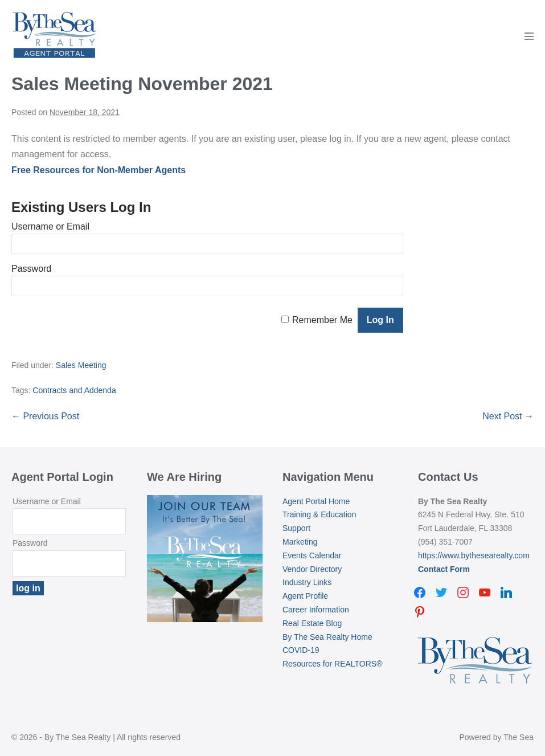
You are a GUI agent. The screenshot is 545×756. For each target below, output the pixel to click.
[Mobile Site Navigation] (529, 36)
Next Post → (508, 416)
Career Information (316, 610)
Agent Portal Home (316, 501)
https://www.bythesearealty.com (474, 555)
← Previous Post (45, 416)
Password (31, 269)
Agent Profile (305, 596)
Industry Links (307, 582)
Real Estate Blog (312, 623)
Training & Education (319, 514)
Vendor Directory (312, 569)
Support (296, 528)
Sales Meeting (81, 365)
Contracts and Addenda (74, 390)
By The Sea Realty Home (327, 637)
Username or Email (50, 226)
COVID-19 (301, 650)
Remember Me (322, 320)
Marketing (300, 542)
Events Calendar (312, 555)
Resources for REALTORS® (333, 664)
